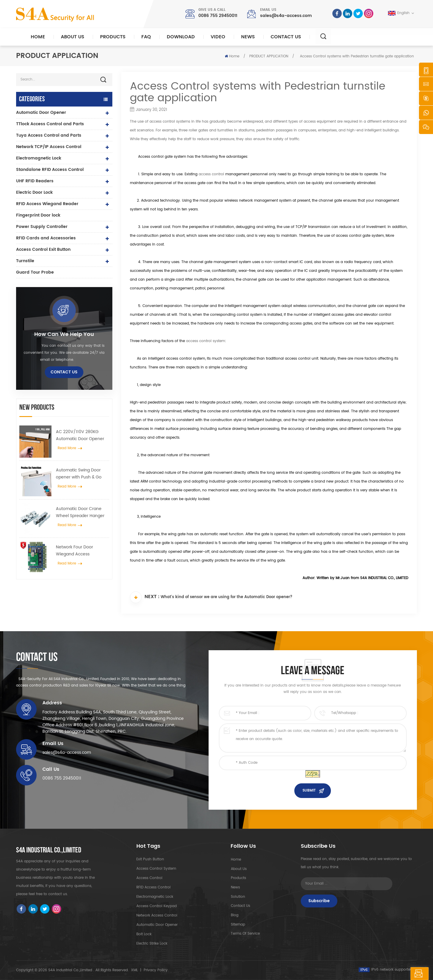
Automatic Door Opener (41, 113)
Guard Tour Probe (35, 272)
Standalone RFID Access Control (50, 170)
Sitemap (238, 925)
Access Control (149, 878)
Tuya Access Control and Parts (49, 135)
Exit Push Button (150, 859)
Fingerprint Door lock (38, 215)
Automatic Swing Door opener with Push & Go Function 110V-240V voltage (79, 474)
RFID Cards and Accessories (46, 238)
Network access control (157, 915)
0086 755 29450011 (218, 16)
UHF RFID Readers (35, 181)
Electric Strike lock (152, 944)
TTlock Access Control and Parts (50, 124)
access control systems (170, 122)
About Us (73, 37)
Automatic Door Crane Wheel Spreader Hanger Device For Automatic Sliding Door (80, 512)
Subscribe (319, 901)
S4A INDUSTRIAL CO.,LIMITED (49, 850)
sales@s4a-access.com (286, 16)
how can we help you (64, 334)
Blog (234, 915)
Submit (309, 791)
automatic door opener (157, 925)
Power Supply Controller (42, 227)
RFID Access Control (153, 887)
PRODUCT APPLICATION (269, 56)
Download (181, 37)
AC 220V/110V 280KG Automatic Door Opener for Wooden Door (80, 435)
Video (218, 37)
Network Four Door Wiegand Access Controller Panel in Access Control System (82, 551)
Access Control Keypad (157, 906)
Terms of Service (245, 934)
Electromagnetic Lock (39, 158)
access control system (206, 341)
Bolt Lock (144, 934)
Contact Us (286, 37)
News (248, 37)
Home (38, 37)
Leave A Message (400, 974)
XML (134, 970)
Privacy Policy (156, 970)
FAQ (146, 37)
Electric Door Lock (34, 192)
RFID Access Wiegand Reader (47, 204)
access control (211, 174)
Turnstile (25, 261)
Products (113, 37)
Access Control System (156, 869)
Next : (145, 597)
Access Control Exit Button (43, 249)
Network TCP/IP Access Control (49, 147)
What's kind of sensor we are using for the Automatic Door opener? (226, 598)
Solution (238, 897)
